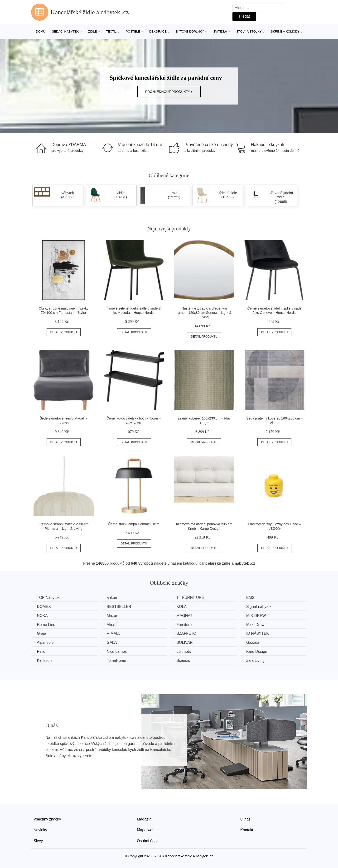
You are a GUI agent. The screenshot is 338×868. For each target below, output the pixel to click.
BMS (253, 598)
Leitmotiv (186, 651)
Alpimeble (45, 642)
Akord (113, 624)
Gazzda (256, 642)
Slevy (38, 840)
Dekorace (158, 31)
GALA (113, 642)
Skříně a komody (285, 31)
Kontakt (247, 829)
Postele (133, 31)
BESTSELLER (120, 607)
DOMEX (44, 607)
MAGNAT (186, 615)
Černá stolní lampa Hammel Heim (134, 524)
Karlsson (44, 660)
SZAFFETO (188, 633)
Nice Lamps (118, 651)
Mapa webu (147, 829)
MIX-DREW (259, 615)
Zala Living (258, 660)
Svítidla (220, 31)
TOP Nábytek (48, 598)
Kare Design (260, 651)
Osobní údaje (148, 840)
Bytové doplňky (190, 31)
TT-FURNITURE (192, 598)
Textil (111, 31)
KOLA (184, 607)
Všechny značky (47, 819)
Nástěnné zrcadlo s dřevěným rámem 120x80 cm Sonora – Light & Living (204, 313)
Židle (92, 31)
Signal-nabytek (262, 607)
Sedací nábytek (65, 31)
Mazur (113, 615)
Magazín (144, 819)
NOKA (42, 615)
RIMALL (115, 633)
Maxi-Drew (258, 624)
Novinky (40, 829)
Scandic (185, 660)
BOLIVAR (187, 642)
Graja (42, 633)
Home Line (46, 624)
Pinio (41, 651)
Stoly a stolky (249, 31)
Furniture (186, 624)
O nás (245, 819)
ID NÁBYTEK (261, 633)
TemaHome (118, 660)
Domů (41, 31)
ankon (113, 598)
